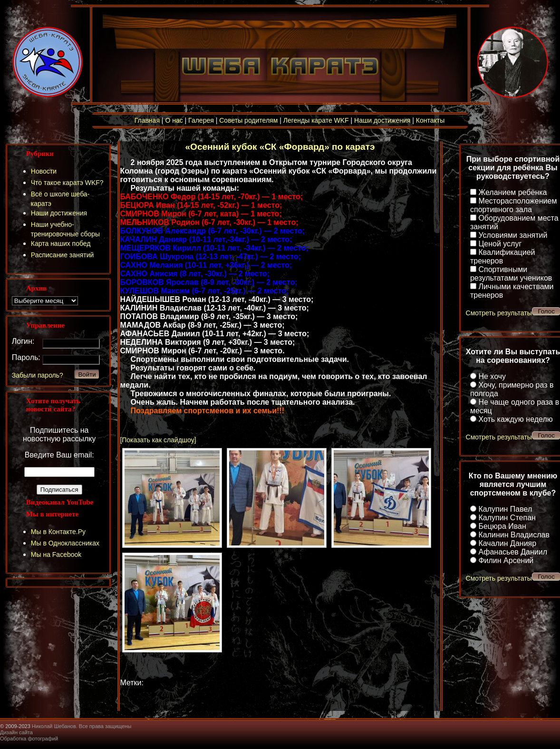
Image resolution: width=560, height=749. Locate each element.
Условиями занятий (513, 235)
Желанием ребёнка (512, 192)
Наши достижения (382, 120)
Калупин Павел (505, 509)
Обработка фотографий (29, 739)
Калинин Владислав (514, 535)
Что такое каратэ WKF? (67, 183)
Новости (44, 171)
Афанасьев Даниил (513, 552)
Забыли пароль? (38, 375)
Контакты (430, 120)
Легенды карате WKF (316, 120)
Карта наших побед (61, 243)
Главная (147, 120)
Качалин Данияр (507, 543)
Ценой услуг (500, 244)
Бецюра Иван (502, 526)
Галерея (201, 120)
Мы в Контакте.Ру (58, 532)
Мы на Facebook (56, 554)
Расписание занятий (63, 255)
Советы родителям (248, 120)
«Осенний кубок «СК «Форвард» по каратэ (280, 147)
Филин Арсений (506, 560)
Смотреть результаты (499, 313)
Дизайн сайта (16, 732)
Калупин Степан (507, 518)
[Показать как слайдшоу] (158, 440)
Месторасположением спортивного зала (513, 205)
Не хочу (492, 376)
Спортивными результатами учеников (511, 274)
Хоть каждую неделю (515, 419)
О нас (174, 120)
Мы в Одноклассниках (65, 543)
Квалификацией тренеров (503, 257)
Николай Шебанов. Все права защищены (82, 726)
